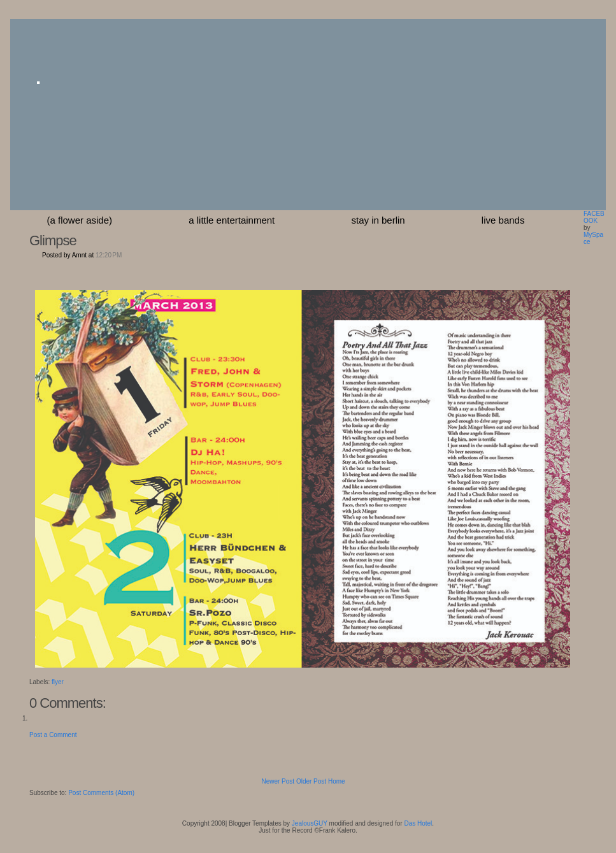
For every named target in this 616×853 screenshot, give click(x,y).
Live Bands (503, 220)
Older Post (311, 781)
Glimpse (53, 240)
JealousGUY (310, 823)
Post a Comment (53, 735)
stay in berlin (378, 220)
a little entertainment (232, 220)
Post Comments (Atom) (101, 793)
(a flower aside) (80, 220)
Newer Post (278, 781)
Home (337, 781)
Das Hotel (418, 823)
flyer (58, 682)
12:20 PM (109, 255)
